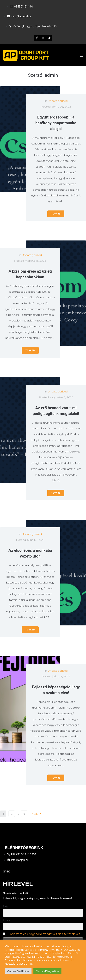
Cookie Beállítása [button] (18, 971)
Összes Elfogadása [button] (47, 971)
